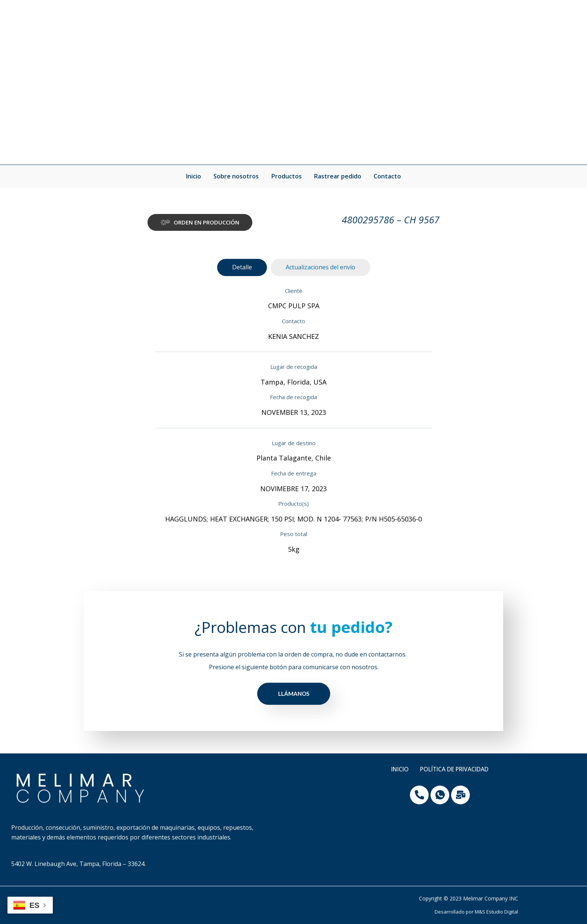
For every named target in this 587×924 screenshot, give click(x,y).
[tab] (242, 267)
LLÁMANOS (294, 694)
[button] (200, 222)
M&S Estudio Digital (496, 912)
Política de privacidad (455, 770)
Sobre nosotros (237, 176)
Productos (287, 176)
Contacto (387, 176)
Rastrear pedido (337, 176)
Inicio (195, 176)
